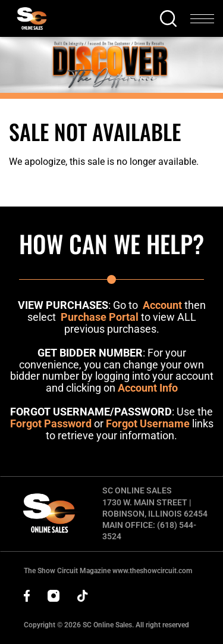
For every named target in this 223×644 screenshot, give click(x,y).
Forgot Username (148, 423)
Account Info (148, 388)
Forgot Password (51, 423)
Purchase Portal (100, 317)
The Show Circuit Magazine (108, 571)
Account (162, 305)
